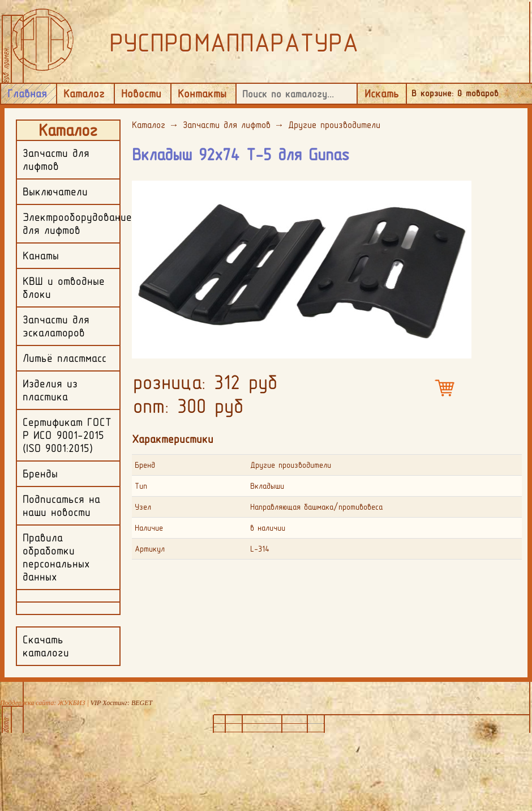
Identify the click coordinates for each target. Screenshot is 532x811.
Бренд (145, 465)
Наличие (149, 528)
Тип (141, 486)
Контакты (202, 93)
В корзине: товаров (455, 93)
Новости (141, 93)
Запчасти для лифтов (227, 125)
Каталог (84, 93)
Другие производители (334, 125)
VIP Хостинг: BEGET (121, 703)
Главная (27, 93)
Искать (382, 93)
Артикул (150, 549)
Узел (143, 507)
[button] (461, 189)
